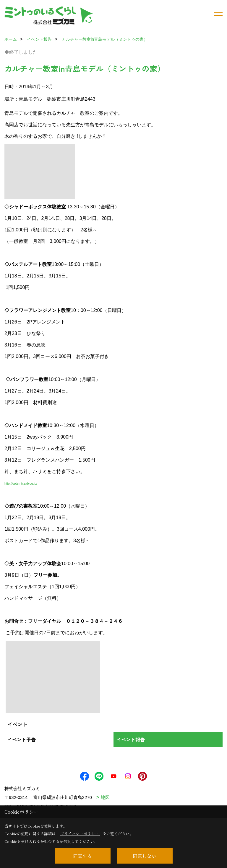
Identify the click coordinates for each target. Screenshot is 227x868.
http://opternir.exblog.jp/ (21, 483)
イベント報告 (131, 739)
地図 (105, 797)
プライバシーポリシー (80, 834)
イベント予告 (22, 739)
